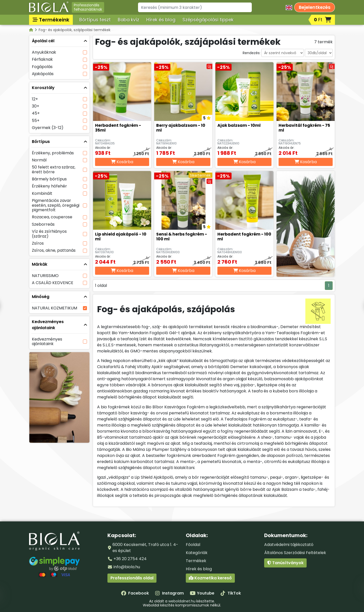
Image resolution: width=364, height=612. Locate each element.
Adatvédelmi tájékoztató (289, 545)
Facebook (135, 593)
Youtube (202, 593)
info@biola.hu (127, 567)
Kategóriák (197, 553)
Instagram (169, 593)
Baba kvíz (129, 20)
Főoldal (193, 545)
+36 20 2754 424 (130, 559)
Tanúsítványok (285, 563)
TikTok (231, 593)
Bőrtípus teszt (95, 20)
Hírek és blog (161, 20)
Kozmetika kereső (210, 578)
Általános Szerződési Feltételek (295, 553)
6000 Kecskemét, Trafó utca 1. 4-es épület (145, 548)
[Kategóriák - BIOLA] (31, 30)
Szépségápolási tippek (208, 20)
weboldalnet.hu (182, 601)
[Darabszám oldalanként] (319, 53)
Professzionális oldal (132, 578)
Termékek (196, 561)
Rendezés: (252, 53)
